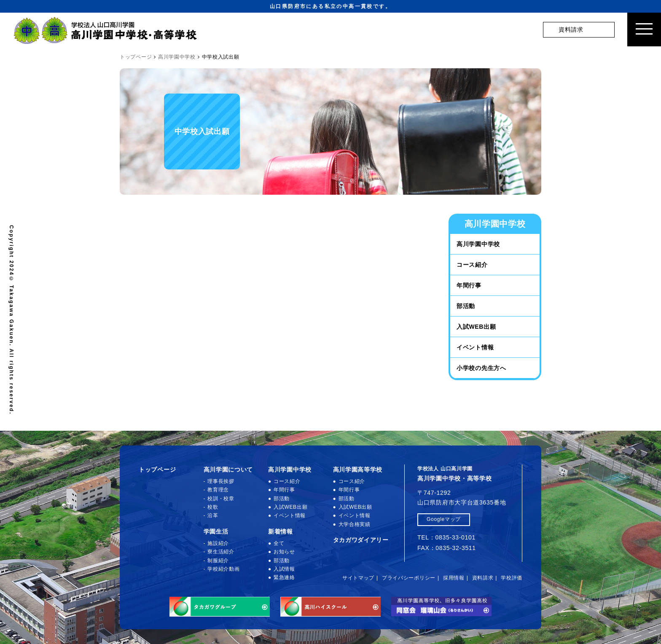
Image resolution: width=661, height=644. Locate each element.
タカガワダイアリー (361, 540)
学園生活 (216, 531)
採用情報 (454, 578)
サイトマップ (358, 578)
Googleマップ (444, 519)
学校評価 (512, 578)
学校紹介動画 (223, 569)
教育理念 (218, 490)
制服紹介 (218, 561)
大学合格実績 (355, 524)
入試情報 (284, 569)
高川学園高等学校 (358, 470)
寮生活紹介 (221, 552)
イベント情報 (475, 347)
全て (279, 543)
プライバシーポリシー (409, 578)
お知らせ (284, 552)
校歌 (213, 507)
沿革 (213, 515)
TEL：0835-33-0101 (446, 537)
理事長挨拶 (221, 481)
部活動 (466, 306)
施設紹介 (218, 543)
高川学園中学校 (478, 244)
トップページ (157, 470)
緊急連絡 (284, 577)
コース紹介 (472, 265)
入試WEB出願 (476, 327)
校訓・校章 (221, 499)
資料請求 (483, 578)
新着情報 (281, 531)
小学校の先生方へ (481, 368)
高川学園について (228, 470)
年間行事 (469, 285)
